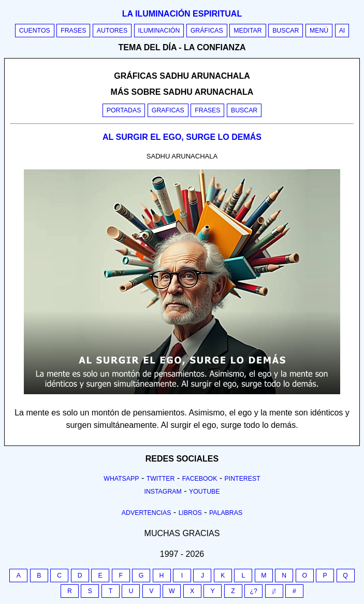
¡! (274, 591)
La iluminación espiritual (182, 14)
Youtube (205, 492)
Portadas (124, 110)
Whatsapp (121, 479)
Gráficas (207, 31)
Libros (190, 513)
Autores (112, 31)
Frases (73, 31)
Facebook (200, 479)
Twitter (161, 479)
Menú (319, 31)
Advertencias (147, 513)
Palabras (226, 513)
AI (342, 31)
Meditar (248, 31)
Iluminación (159, 31)
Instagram (163, 492)
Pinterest (243, 479)
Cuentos (35, 31)
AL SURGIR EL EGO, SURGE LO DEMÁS (182, 137)
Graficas (168, 110)
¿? (253, 591)
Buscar (286, 31)
